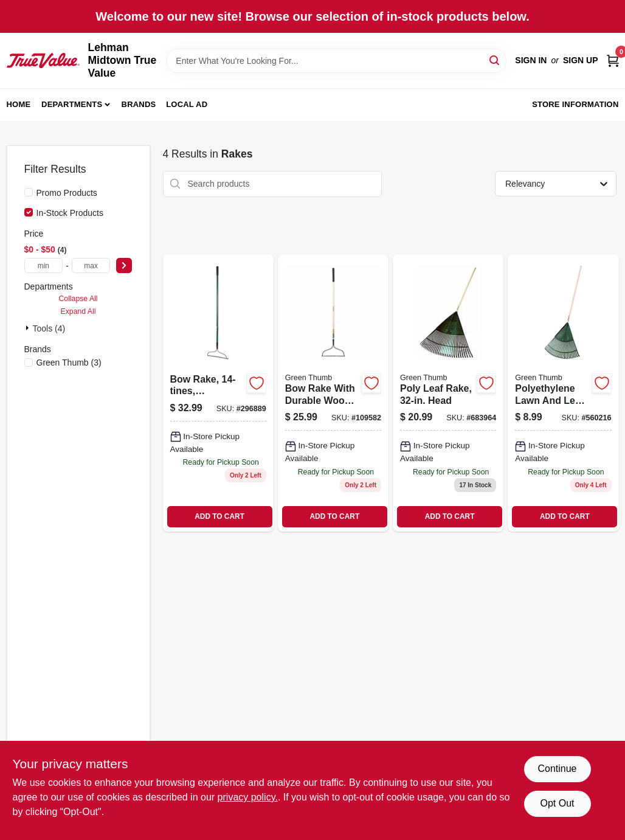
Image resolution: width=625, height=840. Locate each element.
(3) (69, 363)
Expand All (78, 311)
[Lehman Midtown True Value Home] (43, 60)
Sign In (531, 60)
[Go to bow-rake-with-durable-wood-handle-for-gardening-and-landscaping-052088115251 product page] (333, 393)
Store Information (575, 104)
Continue (557, 769)
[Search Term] (336, 61)
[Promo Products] (29, 192)
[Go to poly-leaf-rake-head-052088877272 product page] (448, 393)
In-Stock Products (70, 213)
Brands (139, 104)
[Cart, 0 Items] (613, 61)
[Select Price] (124, 266)
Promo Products (67, 193)
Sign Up (581, 60)
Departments (72, 104)
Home (19, 104)
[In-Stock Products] (29, 212)
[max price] (91, 266)
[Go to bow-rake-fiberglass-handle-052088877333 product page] (218, 393)
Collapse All (78, 299)
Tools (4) (49, 328)
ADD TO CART (219, 516)
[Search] (495, 60)
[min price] (44, 266)
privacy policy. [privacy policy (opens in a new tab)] (248, 797)
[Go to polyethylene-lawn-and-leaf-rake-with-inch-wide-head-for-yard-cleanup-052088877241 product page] (563, 393)
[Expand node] (29, 328)
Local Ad (187, 104)
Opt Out (557, 803)
